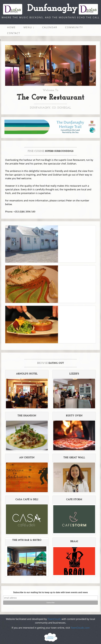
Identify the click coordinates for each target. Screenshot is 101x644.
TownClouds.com (80, 628)
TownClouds (54, 619)
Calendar (50, 27)
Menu (29, 27)
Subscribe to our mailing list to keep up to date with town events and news (50, 592)
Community (74, 27)
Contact (14, 33)
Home (11, 27)
